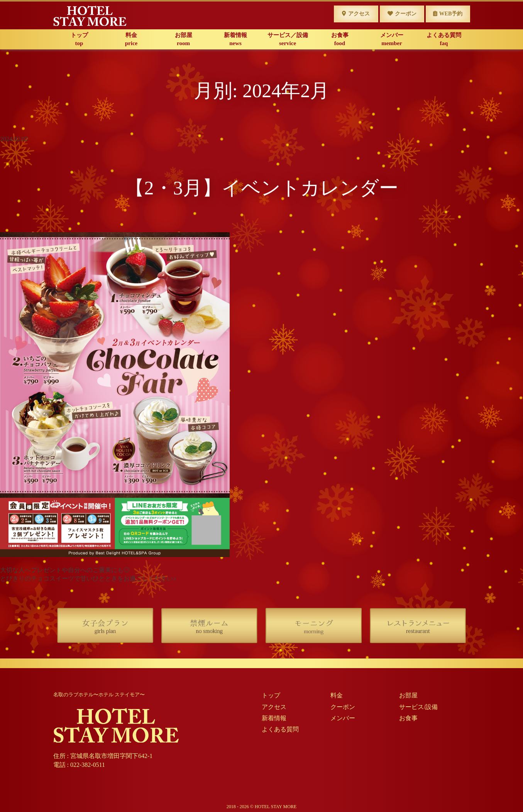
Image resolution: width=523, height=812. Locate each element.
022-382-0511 (88, 765)
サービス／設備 (288, 40)
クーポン (402, 14)
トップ (79, 40)
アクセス (356, 14)
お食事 (340, 40)
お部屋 (184, 40)
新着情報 (236, 40)
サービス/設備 (418, 707)
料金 (131, 40)
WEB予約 (448, 14)
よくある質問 (444, 40)
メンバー (392, 40)
